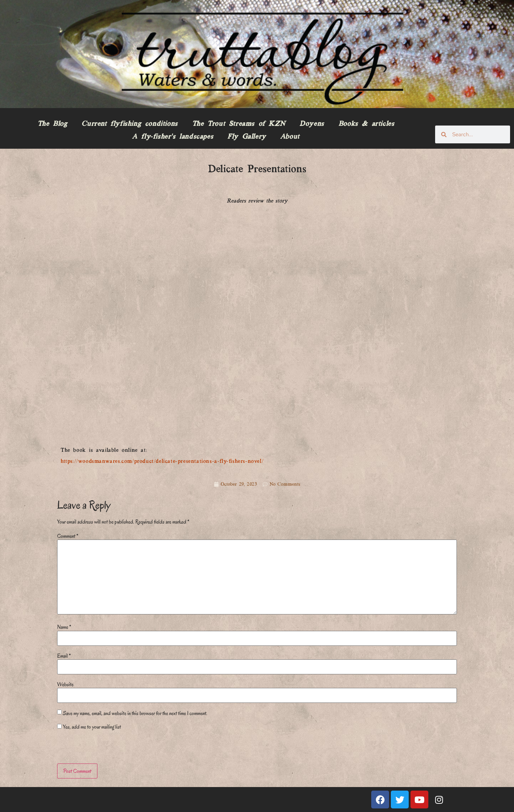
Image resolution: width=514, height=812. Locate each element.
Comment (68, 536)
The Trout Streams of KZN (239, 124)
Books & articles (366, 124)
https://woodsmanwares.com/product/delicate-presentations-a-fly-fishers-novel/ (162, 461)
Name (64, 627)
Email (64, 656)
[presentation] (106, 748)
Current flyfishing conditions (129, 124)
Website (65, 684)
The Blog (52, 124)
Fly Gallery (247, 137)
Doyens (312, 124)
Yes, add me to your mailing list (89, 727)
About (290, 137)
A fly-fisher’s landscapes (173, 137)
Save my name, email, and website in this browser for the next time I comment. (135, 713)
